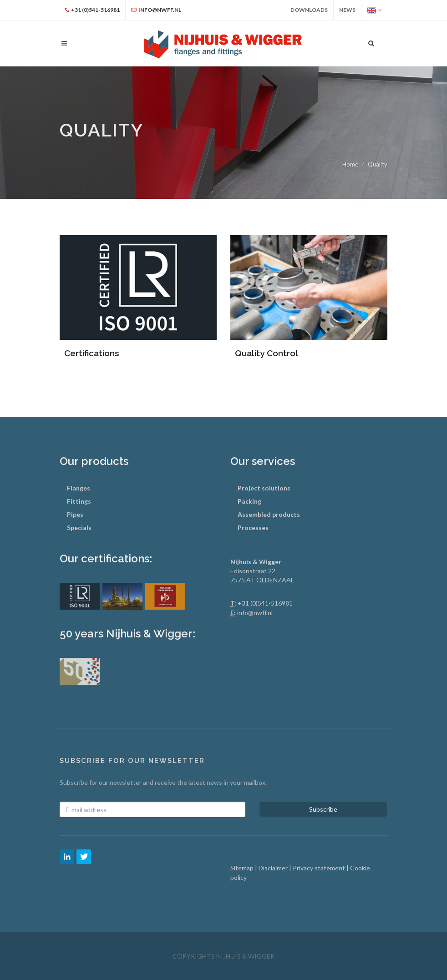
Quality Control (267, 353)
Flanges (79, 488)
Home (350, 164)
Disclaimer (274, 868)
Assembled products (269, 514)
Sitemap (243, 868)
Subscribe (323, 809)
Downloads (309, 10)
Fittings (79, 501)
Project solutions (264, 488)
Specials (79, 528)
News (347, 10)
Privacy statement (320, 868)
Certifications (92, 353)
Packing (249, 501)
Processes (253, 528)
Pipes (75, 514)
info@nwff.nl (255, 613)
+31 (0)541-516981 (265, 603)
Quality (378, 164)
